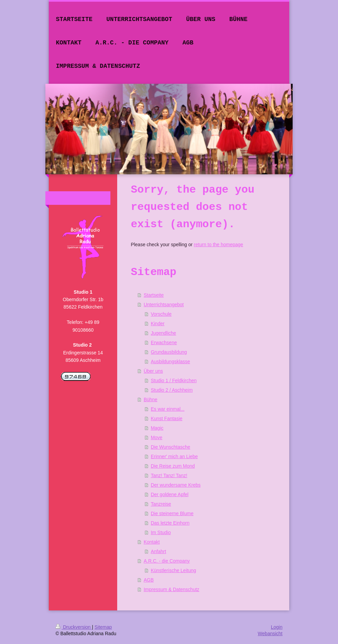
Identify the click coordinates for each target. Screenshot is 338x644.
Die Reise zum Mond (173, 466)
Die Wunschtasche (170, 447)
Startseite (154, 295)
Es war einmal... (168, 409)
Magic (157, 428)
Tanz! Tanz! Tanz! (169, 475)
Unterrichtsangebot (164, 305)
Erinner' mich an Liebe (174, 456)
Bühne (150, 399)
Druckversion (74, 627)
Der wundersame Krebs (176, 485)
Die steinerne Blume (172, 513)
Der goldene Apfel (170, 494)
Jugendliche (163, 333)
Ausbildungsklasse (170, 362)
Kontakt (152, 542)
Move (156, 437)
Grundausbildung (169, 352)
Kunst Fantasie (166, 418)
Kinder (157, 324)
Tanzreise (161, 504)
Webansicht (270, 633)
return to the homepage (218, 245)
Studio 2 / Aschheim (172, 390)
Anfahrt (158, 551)
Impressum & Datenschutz (171, 589)
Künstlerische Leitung (173, 570)
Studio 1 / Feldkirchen (174, 380)
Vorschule (161, 314)
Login (277, 627)
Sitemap (103, 627)
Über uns (153, 371)
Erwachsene (164, 343)
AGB (149, 580)
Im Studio (161, 532)
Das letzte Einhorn (170, 523)
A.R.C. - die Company (167, 561)
